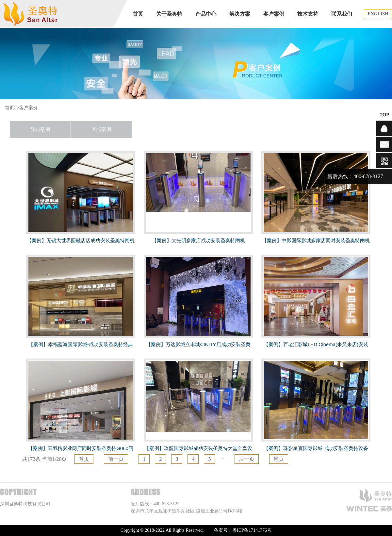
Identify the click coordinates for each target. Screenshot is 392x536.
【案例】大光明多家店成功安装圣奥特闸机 (198, 240)
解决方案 (240, 14)
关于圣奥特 (169, 14)
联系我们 (342, 14)
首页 (135, 14)
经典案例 (40, 129)
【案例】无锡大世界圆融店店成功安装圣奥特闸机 (81, 240)
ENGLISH (378, 14)
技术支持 (308, 14)
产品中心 (206, 14)
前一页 (116, 459)
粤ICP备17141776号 (252, 530)
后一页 (247, 459)
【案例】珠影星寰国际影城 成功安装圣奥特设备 (316, 448)
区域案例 (101, 129)
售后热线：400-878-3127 (355, 176)
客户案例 (274, 14)
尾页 (279, 459)
